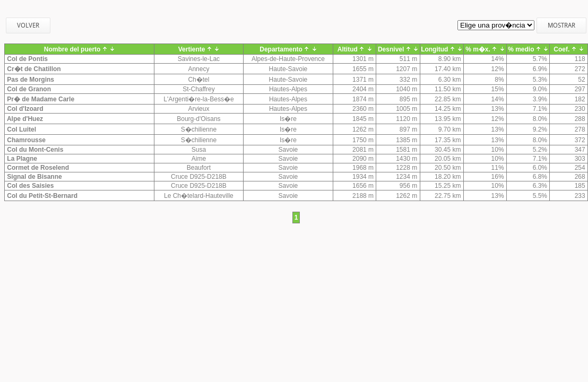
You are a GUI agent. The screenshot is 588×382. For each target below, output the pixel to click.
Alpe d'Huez (24, 119)
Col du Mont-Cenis (34, 150)
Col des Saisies (29, 186)
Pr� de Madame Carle (40, 99)
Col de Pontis (27, 59)
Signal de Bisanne (34, 177)
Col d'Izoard (24, 109)
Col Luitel (21, 129)
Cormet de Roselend (37, 168)
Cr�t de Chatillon (33, 69)
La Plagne (21, 159)
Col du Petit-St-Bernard (41, 196)
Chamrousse (25, 140)
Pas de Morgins (30, 80)
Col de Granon (28, 89)
